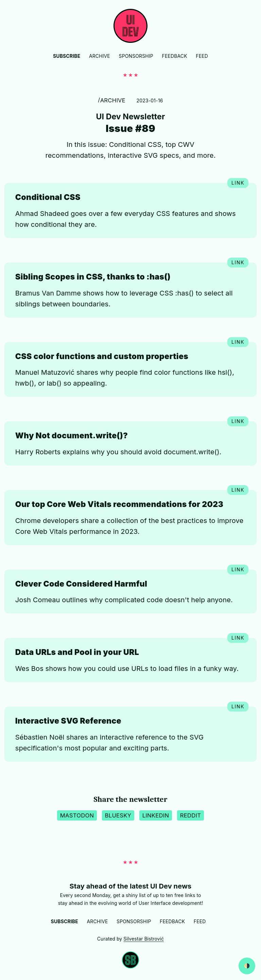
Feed (202, 56)
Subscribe (67, 56)
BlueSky (118, 815)
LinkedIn (156, 815)
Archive (100, 56)
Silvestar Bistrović (144, 939)
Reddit (191, 815)
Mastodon (77, 815)
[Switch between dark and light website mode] (247, 966)
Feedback (174, 56)
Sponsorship (136, 56)
